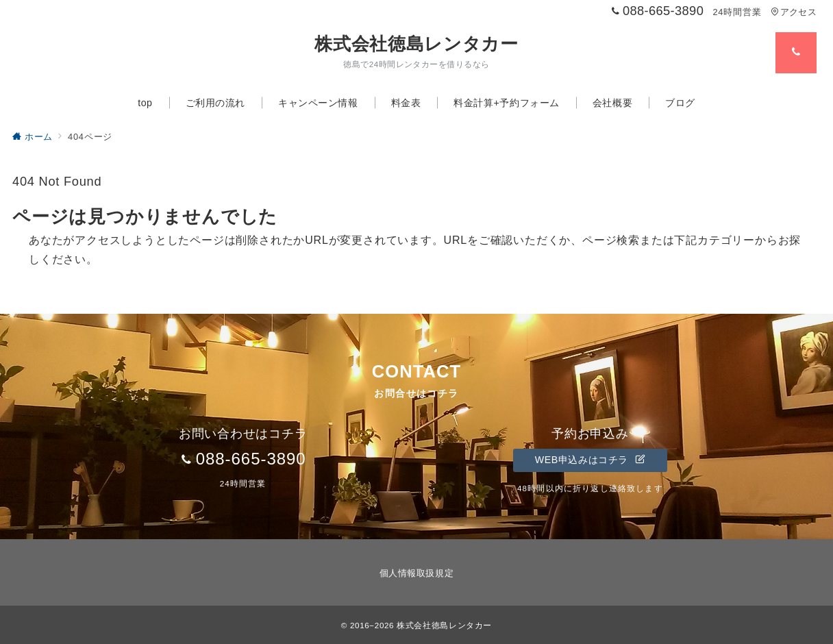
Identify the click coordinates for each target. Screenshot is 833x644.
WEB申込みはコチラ (590, 460)
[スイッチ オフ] (796, 53)
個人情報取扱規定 (416, 573)
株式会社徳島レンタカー (416, 44)
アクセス (794, 12)
